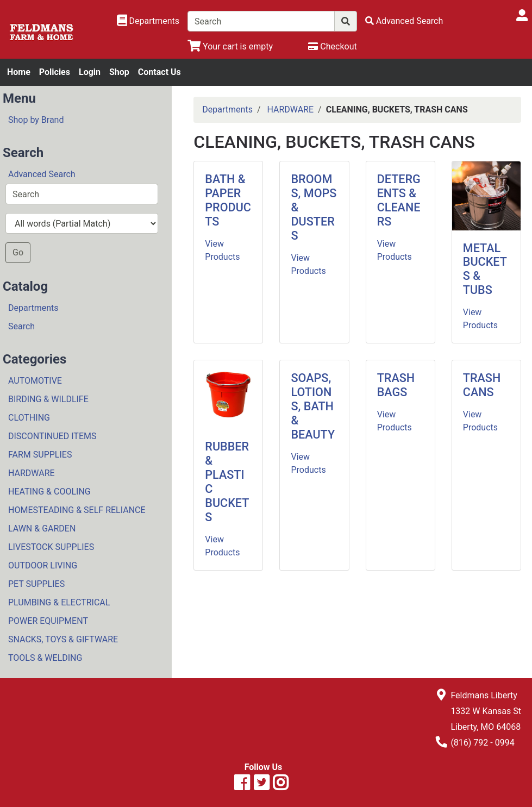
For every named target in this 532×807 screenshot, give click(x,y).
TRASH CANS (482, 385)
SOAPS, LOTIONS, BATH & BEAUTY (313, 406)
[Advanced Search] (404, 21)
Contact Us (159, 72)
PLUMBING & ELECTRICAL (59, 602)
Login (90, 72)
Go (18, 252)
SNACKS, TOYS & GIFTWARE (63, 639)
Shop (119, 72)
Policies (55, 72)
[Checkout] (332, 46)
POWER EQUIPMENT (48, 621)
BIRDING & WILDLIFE (48, 399)
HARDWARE (32, 473)
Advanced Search (42, 174)
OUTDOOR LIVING (43, 565)
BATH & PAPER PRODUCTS (228, 200)
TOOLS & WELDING (45, 658)
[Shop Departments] (148, 21)
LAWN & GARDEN (42, 528)
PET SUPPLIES (36, 584)
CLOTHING (29, 418)
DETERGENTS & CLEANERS (399, 200)
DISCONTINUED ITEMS (52, 436)
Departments (33, 308)
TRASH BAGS (396, 385)
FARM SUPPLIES (40, 455)
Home (19, 72)
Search (21, 326)
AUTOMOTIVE (35, 381)
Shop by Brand (36, 120)
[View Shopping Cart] (230, 46)
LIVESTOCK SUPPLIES (51, 547)
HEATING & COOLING (49, 492)
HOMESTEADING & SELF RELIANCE (77, 510)
